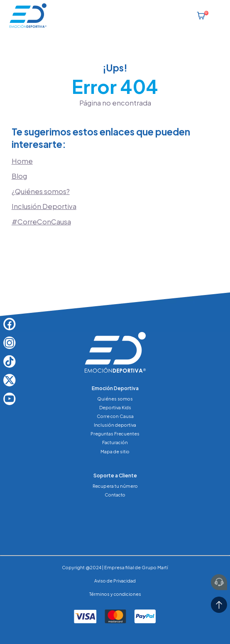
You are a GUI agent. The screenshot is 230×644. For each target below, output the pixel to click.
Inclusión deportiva (115, 425)
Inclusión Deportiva (44, 206)
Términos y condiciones (115, 594)
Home (22, 161)
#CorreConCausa (41, 222)
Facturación (115, 442)
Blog (19, 176)
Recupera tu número (115, 486)
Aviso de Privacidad (115, 581)
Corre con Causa (115, 416)
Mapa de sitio (115, 451)
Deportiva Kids (115, 407)
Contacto (115, 495)
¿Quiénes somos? (41, 191)
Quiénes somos (115, 399)
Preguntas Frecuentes (115, 434)
